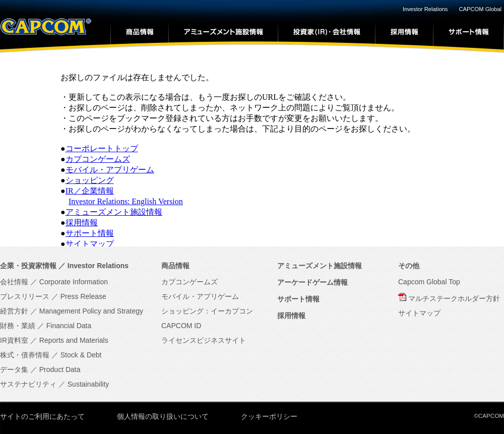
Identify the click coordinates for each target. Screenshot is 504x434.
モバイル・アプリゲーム (110, 170)
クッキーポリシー (269, 416)
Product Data (60, 369)
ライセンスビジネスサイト (204, 340)
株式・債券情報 (25, 355)
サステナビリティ (28, 384)
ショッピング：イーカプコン (207, 311)
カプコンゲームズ (98, 159)
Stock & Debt (81, 355)
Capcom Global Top (429, 282)
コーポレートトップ (102, 148)
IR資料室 (14, 340)
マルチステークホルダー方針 (454, 298)
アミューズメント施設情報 (114, 212)
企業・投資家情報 (28, 266)
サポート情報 (90, 233)
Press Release (83, 296)
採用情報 (82, 223)
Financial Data (69, 326)
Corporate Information (74, 282)
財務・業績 (18, 326)
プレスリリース (25, 296)
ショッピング (90, 180)
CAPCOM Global (480, 9)
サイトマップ (90, 244)
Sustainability (88, 384)
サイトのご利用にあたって (42, 416)
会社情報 (14, 282)
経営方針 (14, 311)
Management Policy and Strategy (91, 311)
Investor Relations (425, 9)
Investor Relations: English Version (126, 201)
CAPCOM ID (181, 326)
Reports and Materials (74, 340)
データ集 (14, 369)
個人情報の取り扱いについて (163, 416)
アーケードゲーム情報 (312, 282)
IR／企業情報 (90, 191)
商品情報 (175, 266)
